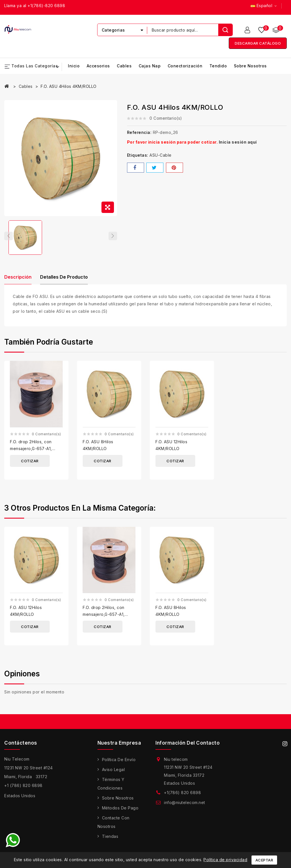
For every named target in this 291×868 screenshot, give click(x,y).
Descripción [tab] (18, 279)
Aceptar (264, 860)
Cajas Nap (150, 66)
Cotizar (30, 463)
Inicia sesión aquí (238, 142)
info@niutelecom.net (185, 805)
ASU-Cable (161, 155)
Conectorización (185, 66)
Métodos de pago (120, 810)
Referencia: (139, 133)
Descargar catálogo (258, 43)
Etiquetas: (138, 155)
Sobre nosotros (250, 66)
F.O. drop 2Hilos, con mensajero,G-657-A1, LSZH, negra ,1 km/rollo (33, 451)
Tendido (218, 66)
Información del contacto (188, 745)
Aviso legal (114, 772)
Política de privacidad (225, 860)
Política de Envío (119, 762)
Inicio (74, 66)
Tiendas (110, 839)
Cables (124, 66)
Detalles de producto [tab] (67, 279)
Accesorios (98, 66)
